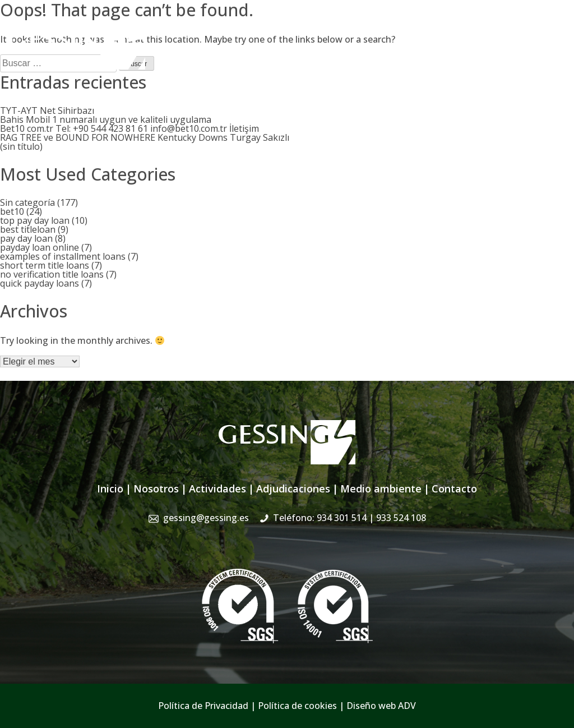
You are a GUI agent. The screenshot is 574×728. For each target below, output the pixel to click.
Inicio (182, 55)
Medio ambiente (381, 489)
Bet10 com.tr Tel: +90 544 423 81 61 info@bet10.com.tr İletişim (129, 128)
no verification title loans (52, 274)
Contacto (546, 55)
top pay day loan (35, 220)
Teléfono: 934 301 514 (350, 518)
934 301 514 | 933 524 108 (511, 31)
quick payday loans (40, 283)
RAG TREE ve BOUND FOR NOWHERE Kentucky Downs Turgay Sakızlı (145, 137)
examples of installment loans (63, 256)
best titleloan (28, 229)
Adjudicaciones (346, 55)
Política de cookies (297, 706)
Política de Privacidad (203, 706)
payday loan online (40, 247)
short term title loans (45, 265)
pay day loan (26, 238)
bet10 (12, 211)
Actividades (279, 55)
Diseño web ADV (381, 706)
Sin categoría (27, 202)
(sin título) (21, 146)
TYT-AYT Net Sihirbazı (47, 110)
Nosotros (224, 55)
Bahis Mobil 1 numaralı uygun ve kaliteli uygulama (106, 119)
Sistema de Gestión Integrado (452, 55)
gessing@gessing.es (390, 31)
